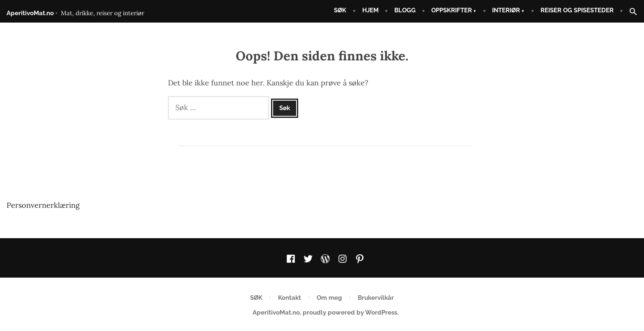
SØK (340, 10)
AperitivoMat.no (30, 13)
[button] (630, 12)
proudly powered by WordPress (350, 313)
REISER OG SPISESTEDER (577, 10)
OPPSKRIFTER (452, 10)
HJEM (370, 10)
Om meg (329, 298)
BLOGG (405, 10)
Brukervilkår (376, 298)
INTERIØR (506, 10)
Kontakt (290, 298)
